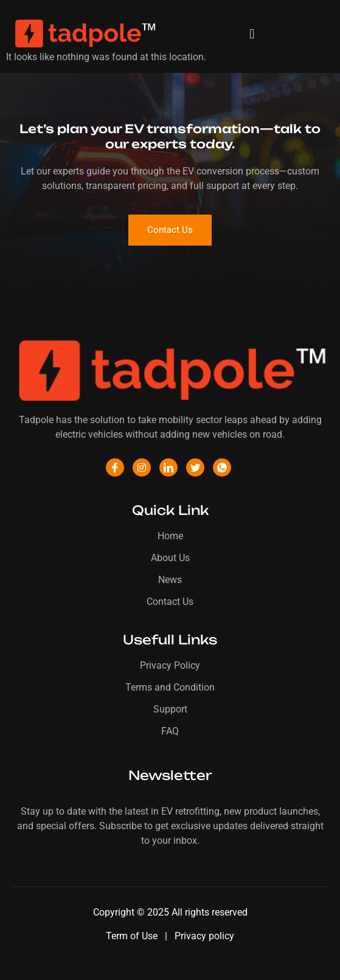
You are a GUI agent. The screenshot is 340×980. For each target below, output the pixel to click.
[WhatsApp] (222, 468)
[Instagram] (142, 468)
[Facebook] (115, 468)
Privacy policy (204, 936)
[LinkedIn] (168, 468)
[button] (252, 34)
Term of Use (133, 936)
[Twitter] (195, 468)
